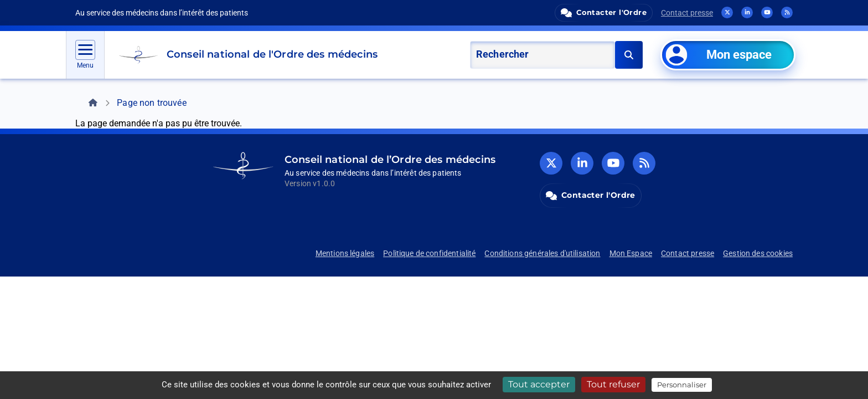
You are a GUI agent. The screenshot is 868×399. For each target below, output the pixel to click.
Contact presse (687, 13)
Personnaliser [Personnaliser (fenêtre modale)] (682, 385)
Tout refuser (613, 384)
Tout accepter (539, 384)
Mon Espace (631, 253)
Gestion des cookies (758, 253)
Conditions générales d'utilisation (542, 253)
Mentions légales (345, 253)
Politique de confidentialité (429, 253)
